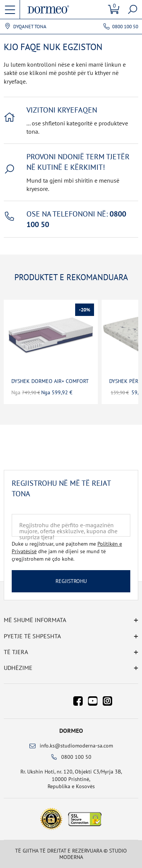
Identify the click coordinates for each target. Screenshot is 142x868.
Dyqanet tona (30, 27)
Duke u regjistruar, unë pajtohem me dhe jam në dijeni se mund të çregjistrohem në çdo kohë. (67, 551)
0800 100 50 (125, 27)
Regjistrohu (71, 581)
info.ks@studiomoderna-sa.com (76, 746)
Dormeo (71, 731)
